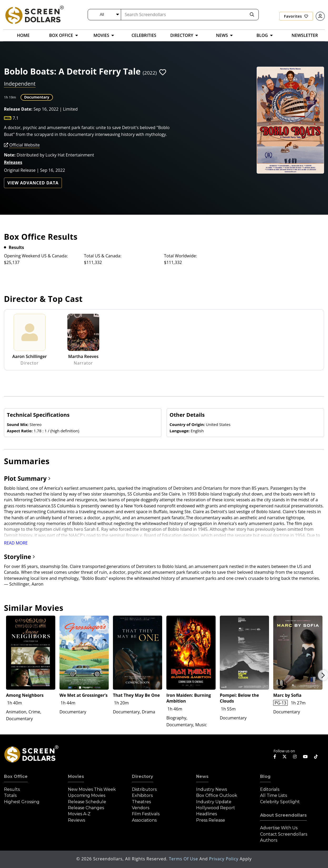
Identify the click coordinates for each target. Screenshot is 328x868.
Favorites (296, 16)
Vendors (141, 808)
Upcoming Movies (87, 795)
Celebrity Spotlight (280, 802)
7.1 (16, 118)
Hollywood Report (216, 808)
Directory (143, 776)
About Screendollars (283, 815)
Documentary (37, 97)
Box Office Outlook (217, 795)
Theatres (141, 802)
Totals (10, 795)
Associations (144, 820)
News (202, 776)
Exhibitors (142, 795)
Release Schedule (87, 802)
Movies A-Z (79, 814)
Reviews (76, 820)
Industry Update (214, 802)
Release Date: (18, 109)
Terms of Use (184, 859)
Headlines (207, 814)
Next (323, 675)
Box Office (16, 776)
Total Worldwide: (180, 256)
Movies (76, 776)
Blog (265, 776)
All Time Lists (274, 795)
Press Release (211, 820)
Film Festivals (146, 814)
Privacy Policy (224, 859)
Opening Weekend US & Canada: (36, 256)
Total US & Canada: (103, 256)
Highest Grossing (22, 802)
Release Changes (86, 808)
